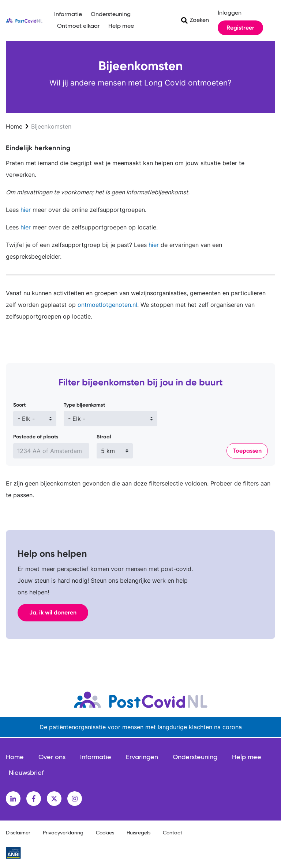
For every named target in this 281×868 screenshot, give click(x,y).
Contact (173, 833)
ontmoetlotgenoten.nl (107, 305)
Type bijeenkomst (84, 405)
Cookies (105, 833)
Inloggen (230, 13)
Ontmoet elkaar (78, 26)
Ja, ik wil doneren (53, 612)
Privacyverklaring (63, 833)
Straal (104, 437)
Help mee (121, 26)
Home (14, 126)
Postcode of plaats (36, 437)
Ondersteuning (111, 15)
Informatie (68, 15)
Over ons (52, 757)
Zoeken (199, 20)
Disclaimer (18, 833)
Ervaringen (142, 757)
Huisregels (138, 833)
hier (25, 210)
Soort (19, 405)
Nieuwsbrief (26, 773)
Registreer (240, 28)
